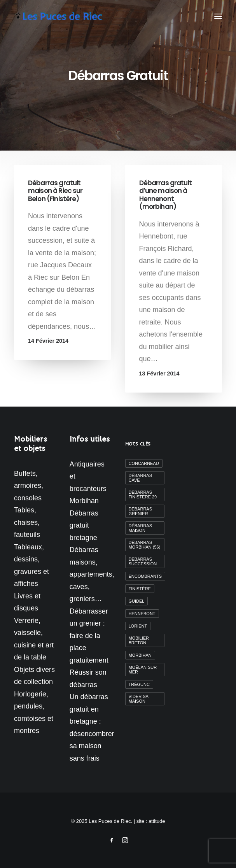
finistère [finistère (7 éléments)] (140, 589)
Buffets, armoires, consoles (29, 486)
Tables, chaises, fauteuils (27, 522)
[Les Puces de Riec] (66, 16)
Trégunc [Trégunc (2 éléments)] (139, 684)
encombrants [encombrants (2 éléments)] (145, 576)
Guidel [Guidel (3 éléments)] (137, 601)
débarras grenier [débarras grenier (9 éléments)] (141, 511)
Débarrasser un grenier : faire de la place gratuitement (89, 636)
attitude (157, 821)
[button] (218, 16)
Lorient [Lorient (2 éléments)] (138, 626)
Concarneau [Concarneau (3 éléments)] (144, 463)
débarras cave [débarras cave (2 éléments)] (141, 478)
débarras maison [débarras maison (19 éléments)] (141, 528)
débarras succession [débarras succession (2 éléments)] (143, 561)
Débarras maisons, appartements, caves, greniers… (92, 574)
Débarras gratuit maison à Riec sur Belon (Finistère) (55, 191)
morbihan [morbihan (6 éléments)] (140, 655)
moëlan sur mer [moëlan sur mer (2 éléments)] (143, 670)
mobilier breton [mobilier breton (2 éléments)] (139, 640)
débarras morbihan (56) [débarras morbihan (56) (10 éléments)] (145, 545)
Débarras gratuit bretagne (84, 525)
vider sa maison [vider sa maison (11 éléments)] (139, 699)
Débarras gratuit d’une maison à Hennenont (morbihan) (165, 195)
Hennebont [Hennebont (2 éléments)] (142, 614)
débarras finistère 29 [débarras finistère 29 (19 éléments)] (143, 494)
